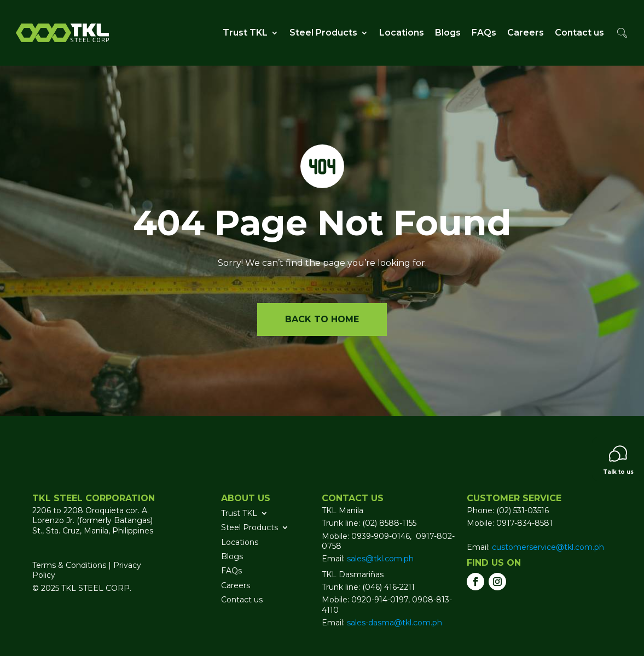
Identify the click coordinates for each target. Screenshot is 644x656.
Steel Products (323, 33)
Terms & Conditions (69, 565)
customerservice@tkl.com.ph (547, 547)
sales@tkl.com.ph (380, 559)
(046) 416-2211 (388, 587)
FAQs (484, 33)
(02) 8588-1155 (389, 523)
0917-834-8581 (524, 523)
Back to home (322, 319)
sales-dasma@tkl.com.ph (394, 623)
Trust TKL (245, 33)
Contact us (579, 33)
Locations (402, 33)
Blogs (448, 33)
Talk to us (618, 460)
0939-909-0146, (382, 536)
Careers (526, 33)
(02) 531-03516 (523, 510)
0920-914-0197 (380, 600)
